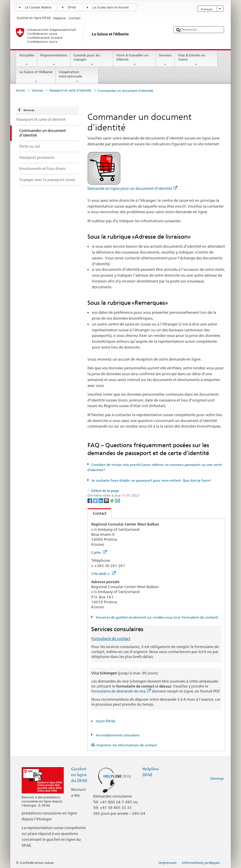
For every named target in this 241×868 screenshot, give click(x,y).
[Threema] (107, 500)
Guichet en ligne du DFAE (79, 775)
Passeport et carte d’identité (70, 91)
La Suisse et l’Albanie (36, 77)
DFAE (72, 7)
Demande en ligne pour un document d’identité (132, 188)
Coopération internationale (77, 77)
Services (165, 60)
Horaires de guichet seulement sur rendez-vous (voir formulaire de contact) (157, 617)
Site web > (104, 573)
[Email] (118, 500)
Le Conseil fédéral (38, 7)
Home (20, 91)
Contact (97, 513)
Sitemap (217, 778)
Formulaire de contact (111, 638)
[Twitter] (96, 500)
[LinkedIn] (101, 500)
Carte (99, 552)
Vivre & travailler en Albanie (135, 60)
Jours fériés (105, 721)
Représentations (54, 60)
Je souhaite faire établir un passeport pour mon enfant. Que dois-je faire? (151, 480)
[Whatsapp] (112, 500)
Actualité (27, 60)
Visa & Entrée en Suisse (196, 60)
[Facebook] (90, 500)
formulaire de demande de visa (121, 691)
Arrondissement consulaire (117, 735)
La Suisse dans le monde (111, 7)
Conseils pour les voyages (92, 60)
